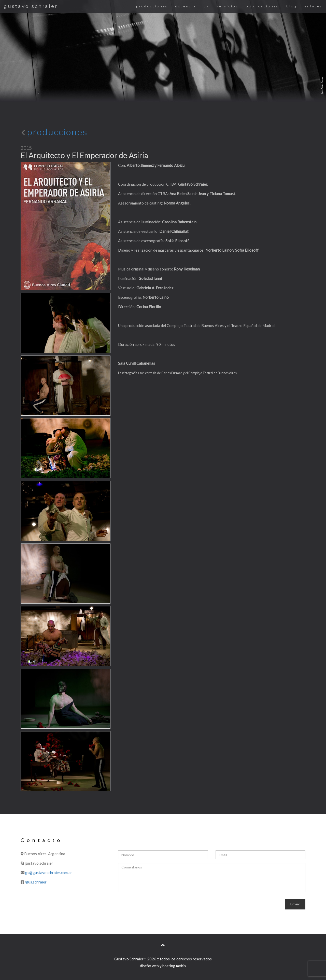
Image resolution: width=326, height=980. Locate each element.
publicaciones (262, 6)
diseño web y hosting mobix (163, 966)
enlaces (313, 6)
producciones (152, 6)
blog (292, 6)
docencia (186, 6)
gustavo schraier (31, 6)
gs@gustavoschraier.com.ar (49, 873)
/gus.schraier (36, 882)
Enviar (295, 904)
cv (207, 6)
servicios (227, 6)
